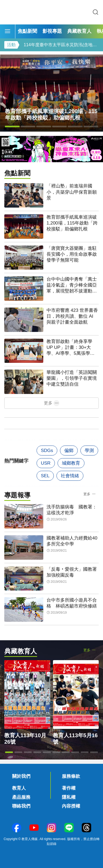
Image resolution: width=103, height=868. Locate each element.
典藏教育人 (79, 31)
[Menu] (8, 31)
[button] (12, 126)
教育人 (19, 788)
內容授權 (71, 806)
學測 (89, 451)
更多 (48, 403)
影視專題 (52, 31)
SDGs (47, 451)
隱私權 (69, 797)
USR (46, 463)
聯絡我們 (21, 806)
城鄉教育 (71, 463)
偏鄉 (69, 451)
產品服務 (21, 797)
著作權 (69, 788)
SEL (45, 476)
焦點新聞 (27, 31)
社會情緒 (70, 476)
